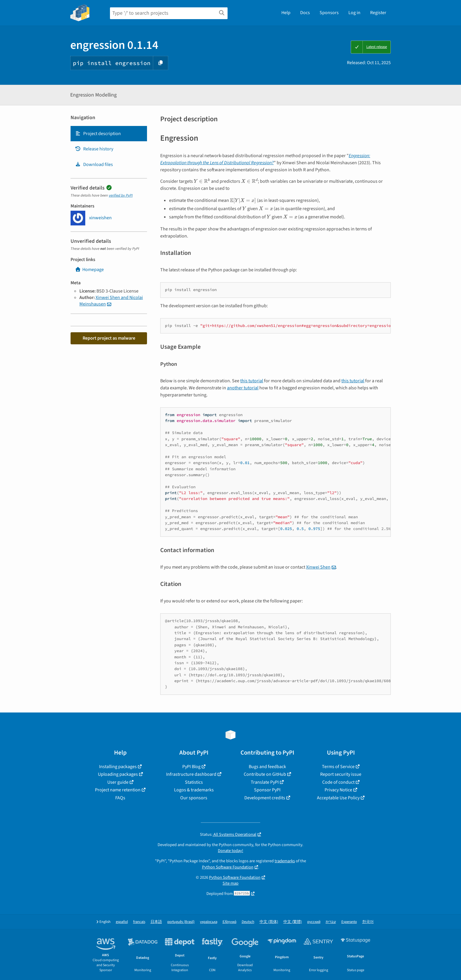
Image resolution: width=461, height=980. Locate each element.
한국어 (368, 922)
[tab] (109, 134)
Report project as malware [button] (109, 338)
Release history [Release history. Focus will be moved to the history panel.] (94, 149)
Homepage (89, 270)
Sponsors (329, 13)
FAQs (120, 798)
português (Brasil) (181, 922)
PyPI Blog (191, 767)
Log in (354, 13)
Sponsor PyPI (267, 790)
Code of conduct (338, 782)
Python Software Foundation (228, 867)
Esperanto (349, 922)
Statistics (194, 782)
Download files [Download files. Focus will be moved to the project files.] (94, 165)
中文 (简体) (269, 922)
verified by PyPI (121, 195)
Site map (230, 883)
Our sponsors (194, 798)
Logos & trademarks (194, 790)
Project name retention (118, 790)
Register (378, 13)
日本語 (156, 922)
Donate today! (230, 851)
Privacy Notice (338, 790)
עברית (331, 922)
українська (209, 922)
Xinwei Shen (318, 567)
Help (286, 13)
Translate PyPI (265, 782)
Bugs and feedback (267, 767)
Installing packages (118, 767)
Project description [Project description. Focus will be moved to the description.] (98, 134)
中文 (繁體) (293, 922)
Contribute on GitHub (265, 774)
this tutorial (252, 381)
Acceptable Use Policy (338, 798)
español (122, 922)
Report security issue (341, 774)
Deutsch (248, 922)
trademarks (285, 861)
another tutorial (243, 388)
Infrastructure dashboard (191, 774)
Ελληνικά (229, 922)
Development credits (265, 798)
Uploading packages (118, 774)
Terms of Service (338, 767)
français (139, 922)
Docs (305, 13)
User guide (118, 782)
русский (314, 922)
